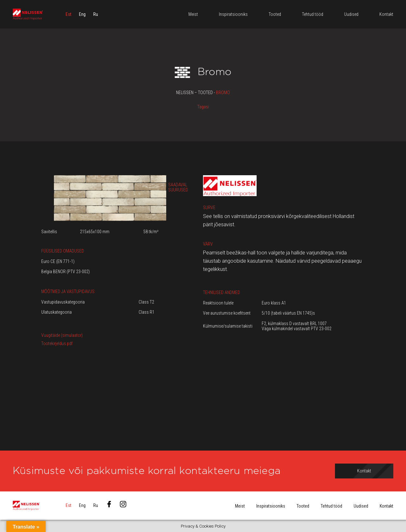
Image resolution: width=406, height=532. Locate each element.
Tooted (303, 506)
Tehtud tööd (331, 506)
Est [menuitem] (69, 14)
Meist (240, 506)
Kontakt (386, 506)
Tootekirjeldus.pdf (57, 343)
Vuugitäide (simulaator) (62, 335)
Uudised (361, 506)
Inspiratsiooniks (271, 506)
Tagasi (203, 107)
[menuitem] (69, 14)
